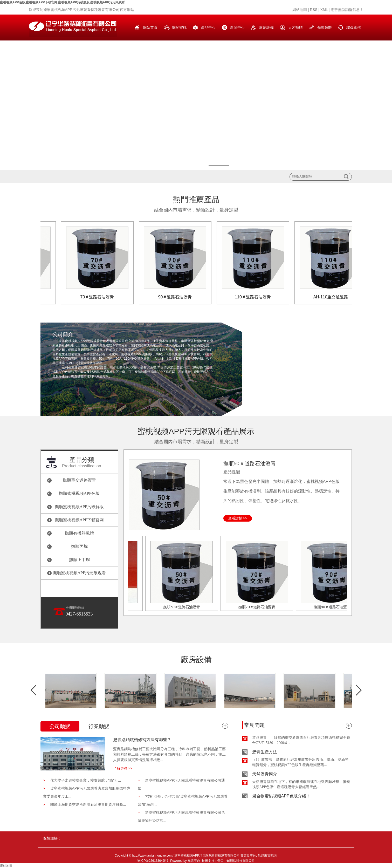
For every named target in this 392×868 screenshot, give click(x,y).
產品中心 (208, 28)
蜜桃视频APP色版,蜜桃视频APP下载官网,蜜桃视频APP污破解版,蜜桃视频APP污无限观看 (62, 2)
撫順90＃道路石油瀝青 (335, 607)
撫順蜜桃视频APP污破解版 (79, 507)
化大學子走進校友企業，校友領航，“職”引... (86, 780)
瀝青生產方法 (265, 754)
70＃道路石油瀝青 (101, 297)
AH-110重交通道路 (334, 297)
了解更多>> (122, 768)
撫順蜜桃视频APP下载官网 (79, 520)
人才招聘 (295, 28)
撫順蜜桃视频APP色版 (79, 493)
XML (324, 10)
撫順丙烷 (79, 546)
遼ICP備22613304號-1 (153, 861)
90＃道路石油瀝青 (178, 297)
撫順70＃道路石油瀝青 (260, 607)
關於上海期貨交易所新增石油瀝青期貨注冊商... (88, 804)
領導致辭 (325, 28)
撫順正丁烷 (79, 560)
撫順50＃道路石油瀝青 (250, 463)
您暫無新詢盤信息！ (347, 10)
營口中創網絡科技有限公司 (236, 861)
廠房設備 (266, 28)
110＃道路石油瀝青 (256, 297)
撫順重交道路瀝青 (79, 480)
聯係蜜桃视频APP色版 (354, 33)
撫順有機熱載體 (79, 533)
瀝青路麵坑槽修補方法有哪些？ (142, 740)
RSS (314, 10)
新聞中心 (237, 28)
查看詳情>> (237, 518)
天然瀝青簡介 (265, 776)
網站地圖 (300, 10)
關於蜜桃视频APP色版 (179, 33)
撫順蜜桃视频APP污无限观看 (79, 573)
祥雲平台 (194, 861)
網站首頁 (150, 28)
